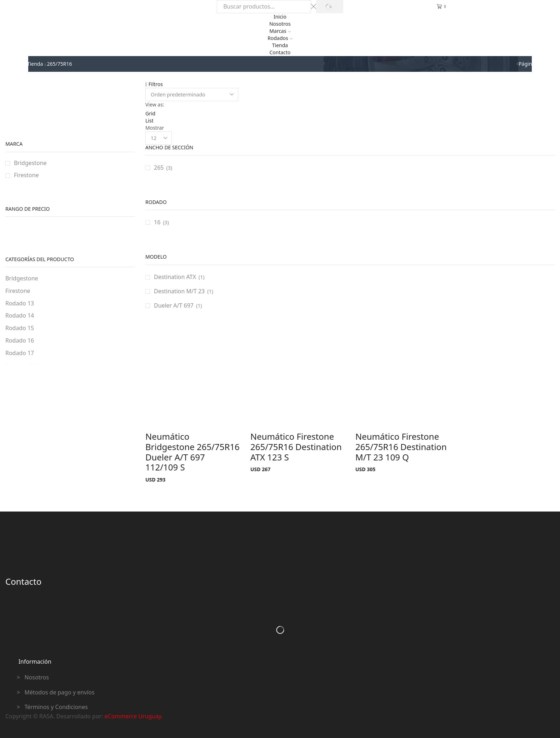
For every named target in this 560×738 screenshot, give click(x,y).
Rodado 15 (20, 328)
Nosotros (280, 24)
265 (159, 168)
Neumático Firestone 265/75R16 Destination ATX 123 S (296, 447)
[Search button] (329, 7)
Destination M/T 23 (179, 291)
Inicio (280, 17)
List (149, 121)
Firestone (26, 175)
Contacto (280, 52)
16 (157, 222)
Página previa (534, 64)
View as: (155, 104)
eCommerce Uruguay (133, 716)
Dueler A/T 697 (174, 305)
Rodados (280, 38)
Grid (150, 113)
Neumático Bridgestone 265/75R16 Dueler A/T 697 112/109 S (192, 452)
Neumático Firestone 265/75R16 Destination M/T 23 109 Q (401, 447)
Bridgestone (30, 163)
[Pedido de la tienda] (192, 94)
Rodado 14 (20, 315)
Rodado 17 (20, 353)
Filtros (154, 84)
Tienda (280, 45)
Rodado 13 (20, 303)
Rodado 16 (20, 340)
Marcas (280, 31)
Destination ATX (175, 277)
